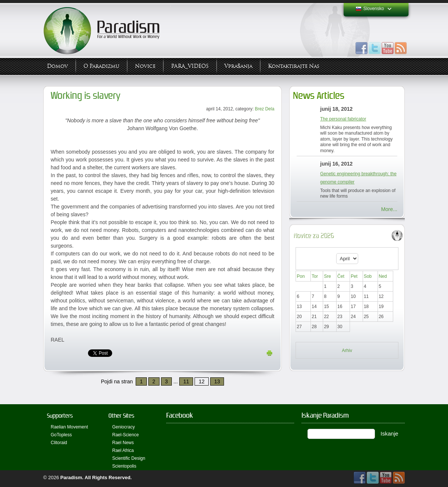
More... (389, 209)
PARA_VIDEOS (190, 66)
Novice (145, 66)
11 (186, 381)
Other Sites (121, 416)
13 (217, 381)
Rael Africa (123, 450)
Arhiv (347, 351)
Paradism (71, 477)
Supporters (60, 416)
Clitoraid (59, 443)
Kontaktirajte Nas (294, 66)
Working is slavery (86, 96)
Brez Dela (265, 109)
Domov (57, 66)
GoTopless (61, 435)
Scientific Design (129, 458)
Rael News (123, 443)
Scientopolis (124, 466)
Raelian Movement (69, 427)
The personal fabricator (343, 119)
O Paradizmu (101, 66)
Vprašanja (238, 66)
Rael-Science (125, 435)
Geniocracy (124, 427)
